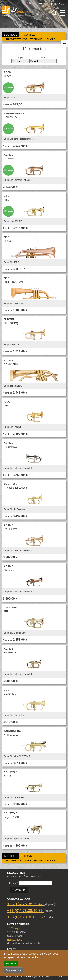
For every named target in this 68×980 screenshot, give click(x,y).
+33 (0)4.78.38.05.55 (25, 917)
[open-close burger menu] (62, 13)
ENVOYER (19, 890)
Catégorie (20, 58)
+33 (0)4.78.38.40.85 (25, 910)
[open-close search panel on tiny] (54, 13)
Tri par (43, 58)
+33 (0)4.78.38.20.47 (25, 904)
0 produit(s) (56, 3)
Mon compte (38, 3)
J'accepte (11, 963)
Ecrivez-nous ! (15, 940)
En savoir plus (13, 970)
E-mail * (14, 883)
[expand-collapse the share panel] (64, 44)
